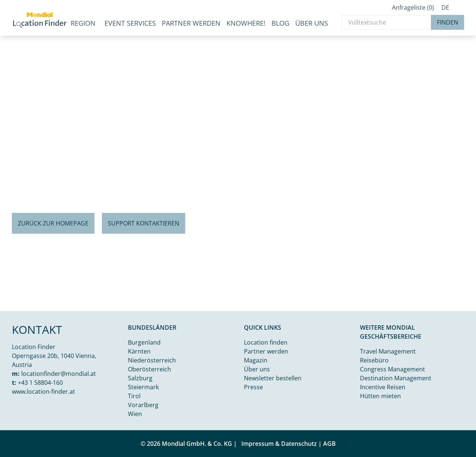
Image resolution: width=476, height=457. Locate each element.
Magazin (256, 360)
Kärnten (139, 351)
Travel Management (388, 351)
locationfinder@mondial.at (59, 374)
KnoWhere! (246, 23)
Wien (135, 414)
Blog (280, 23)
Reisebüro (374, 360)
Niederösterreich (152, 360)
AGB (329, 444)
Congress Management (393, 369)
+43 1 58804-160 (40, 383)
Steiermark (143, 387)
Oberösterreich (149, 369)
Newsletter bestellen (273, 378)
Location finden (266, 342)
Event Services (130, 23)
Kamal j (439, 305)
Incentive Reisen (383, 387)
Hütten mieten (380, 396)
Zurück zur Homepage (53, 223)
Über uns (312, 23)
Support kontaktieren (144, 223)
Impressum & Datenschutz (279, 444)
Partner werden (191, 23)
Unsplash (463, 305)
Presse (253, 387)
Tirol (134, 396)
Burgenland (144, 342)
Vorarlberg (143, 405)
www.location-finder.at (44, 392)
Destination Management (396, 378)
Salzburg (140, 378)
